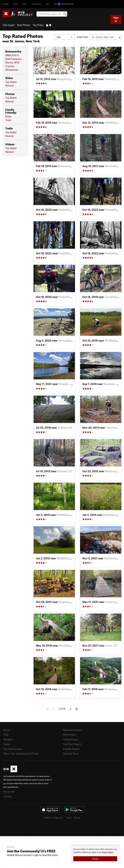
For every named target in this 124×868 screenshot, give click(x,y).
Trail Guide (8, 25)
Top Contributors (13, 749)
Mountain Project (72, 730)
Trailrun (36, 4)
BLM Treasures (13, 59)
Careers (8, 796)
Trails (8, 120)
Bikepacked (12, 70)
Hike (25, 4)
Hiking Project (71, 739)
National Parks (71, 754)
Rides (8, 116)
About (7, 730)
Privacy (77, 818)
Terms (69, 818)
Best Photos (24, 25)
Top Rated (11, 82)
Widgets (8, 739)
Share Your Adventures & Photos (21, 754)
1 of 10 (62, 709)
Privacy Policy (107, 852)
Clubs (7, 744)
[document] (95, 854)
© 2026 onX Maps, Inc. (54, 818)
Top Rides (38, 25)
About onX (9, 792)
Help (6, 735)
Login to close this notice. (46, 855)
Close (95, 859)
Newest (9, 85)
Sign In (116, 19)
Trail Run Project (72, 744)
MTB (15, 4)
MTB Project (70, 735)
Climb (5, 4)
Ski (48, 4)
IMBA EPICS (12, 55)
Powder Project (71, 749)
